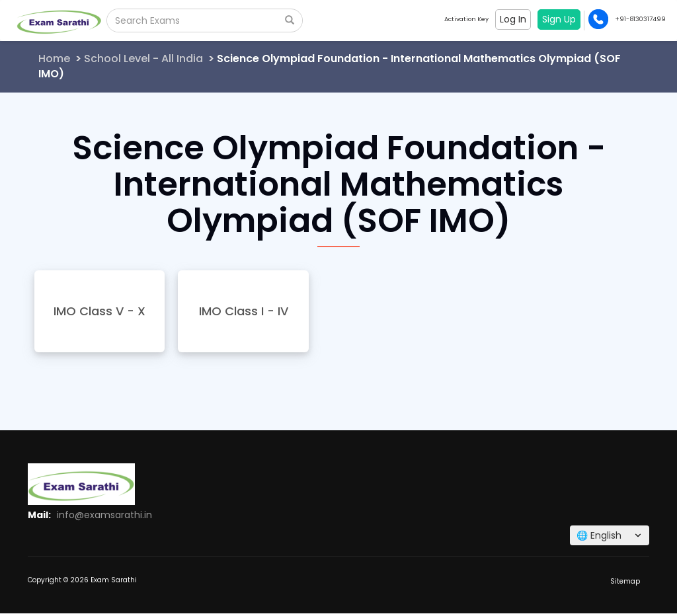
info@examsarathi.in (104, 515)
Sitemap (625, 581)
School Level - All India (143, 58)
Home (54, 58)
